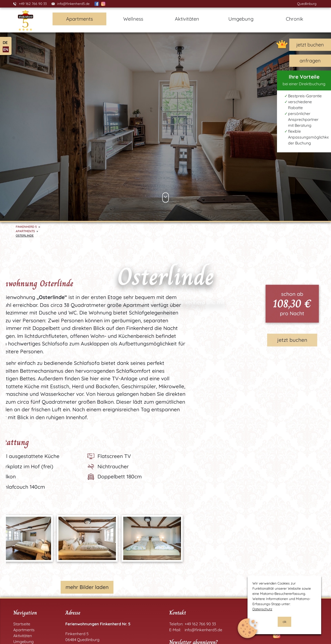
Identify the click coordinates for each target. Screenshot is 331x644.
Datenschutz (262, 609)
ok (284, 622)
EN (6, 49)
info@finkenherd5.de (73, 4)
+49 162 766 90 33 (33, 4)
